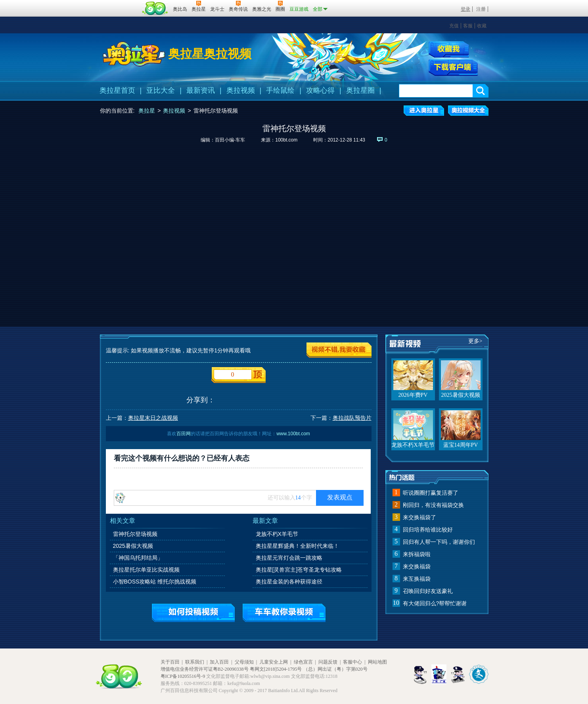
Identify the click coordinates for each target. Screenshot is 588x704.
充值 (454, 26)
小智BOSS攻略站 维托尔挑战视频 (155, 582)
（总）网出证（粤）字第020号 (335, 669)
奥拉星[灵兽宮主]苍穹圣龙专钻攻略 (299, 570)
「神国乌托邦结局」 (138, 558)
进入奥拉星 (424, 111)
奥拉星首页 (117, 90)
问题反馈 (328, 662)
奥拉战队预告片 (352, 418)
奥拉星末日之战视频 (153, 418)
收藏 (482, 26)
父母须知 (244, 662)
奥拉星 (147, 111)
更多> (475, 341)
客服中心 (352, 662)
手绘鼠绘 (280, 90)
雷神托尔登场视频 (135, 534)
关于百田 (170, 662)
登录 (465, 9)
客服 (468, 26)
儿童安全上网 (274, 662)
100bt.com (286, 140)
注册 (481, 9)
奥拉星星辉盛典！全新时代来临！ (297, 546)
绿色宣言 (303, 662)
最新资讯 (201, 90)
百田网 (155, 8)
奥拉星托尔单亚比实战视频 (146, 570)
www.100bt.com (293, 434)
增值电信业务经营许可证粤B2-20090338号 (205, 669)
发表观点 (340, 497)
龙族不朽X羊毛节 (277, 534)
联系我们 (195, 662)
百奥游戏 (120, 4)
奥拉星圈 (360, 90)
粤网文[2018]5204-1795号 (276, 669)
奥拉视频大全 (468, 111)
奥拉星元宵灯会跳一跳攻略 (289, 558)
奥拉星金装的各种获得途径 (289, 582)
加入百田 (219, 662)
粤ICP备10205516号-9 (183, 676)
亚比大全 (161, 90)
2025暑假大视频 (133, 546)
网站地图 (377, 662)
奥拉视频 (241, 90)
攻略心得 (320, 90)
